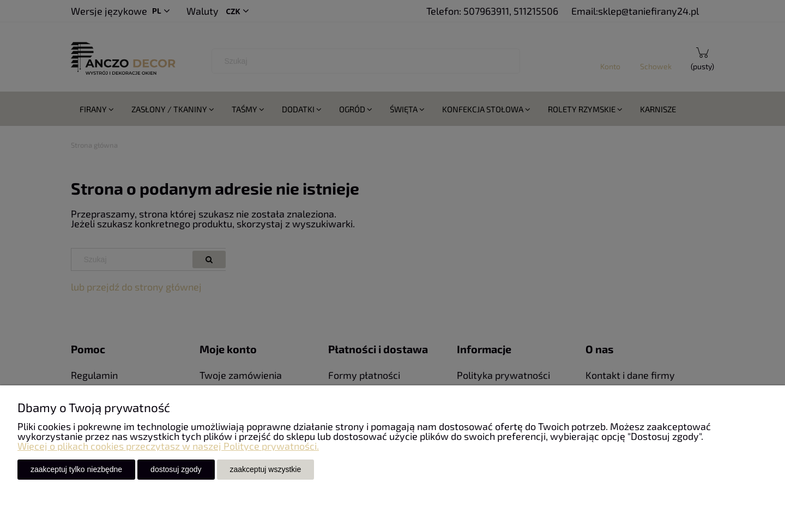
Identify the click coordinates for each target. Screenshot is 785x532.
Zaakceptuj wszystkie (266, 469)
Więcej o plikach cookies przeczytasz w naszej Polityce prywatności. (168, 446)
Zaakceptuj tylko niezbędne (76, 469)
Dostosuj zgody (176, 469)
